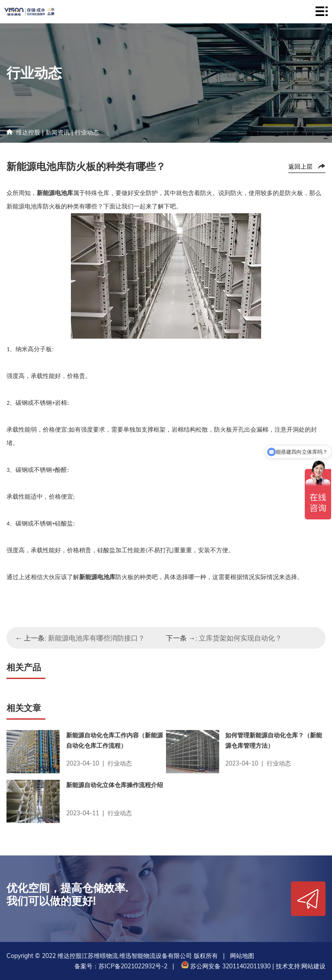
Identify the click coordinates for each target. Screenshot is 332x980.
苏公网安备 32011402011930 (225, 966)
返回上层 (300, 167)
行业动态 (87, 132)
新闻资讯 (57, 132)
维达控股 (28, 132)
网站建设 (313, 966)
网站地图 (242, 956)
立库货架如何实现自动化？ (240, 638)
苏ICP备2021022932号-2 (133, 966)
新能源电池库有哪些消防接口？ (96, 638)
